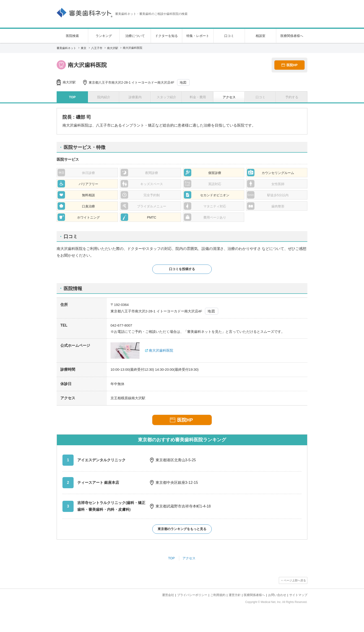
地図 (183, 82)
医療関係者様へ (292, 36)
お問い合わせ (277, 595)
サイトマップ (298, 595)
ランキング (104, 36)
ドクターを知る (166, 36)
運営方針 (235, 595)
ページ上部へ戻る (295, 580)
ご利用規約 (218, 595)
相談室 (260, 36)
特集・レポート (198, 36)
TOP (171, 558)
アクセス (189, 558)
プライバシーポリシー (192, 595)
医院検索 (72, 36)
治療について (135, 36)
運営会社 (168, 595)
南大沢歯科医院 (161, 350)
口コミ (229, 36)
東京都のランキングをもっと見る (182, 529)
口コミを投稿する (182, 269)
